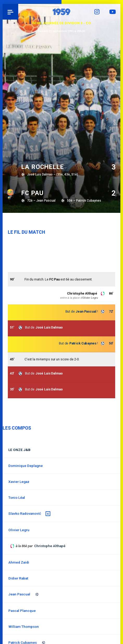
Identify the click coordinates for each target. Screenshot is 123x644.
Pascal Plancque (22, 611)
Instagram (97, 12)
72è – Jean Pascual (41, 201)
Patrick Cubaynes (83, 343)
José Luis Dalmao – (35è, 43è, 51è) (53, 174)
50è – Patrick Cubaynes (84, 201)
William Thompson (24, 627)
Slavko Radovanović (25, 513)
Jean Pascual (86, 311)
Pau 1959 (18, 12)
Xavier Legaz (19, 482)
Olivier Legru (90, 298)
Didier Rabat (18, 578)
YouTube (113, 12)
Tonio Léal (17, 497)
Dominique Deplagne (26, 466)
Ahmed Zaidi (19, 562)
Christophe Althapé (82, 293)
